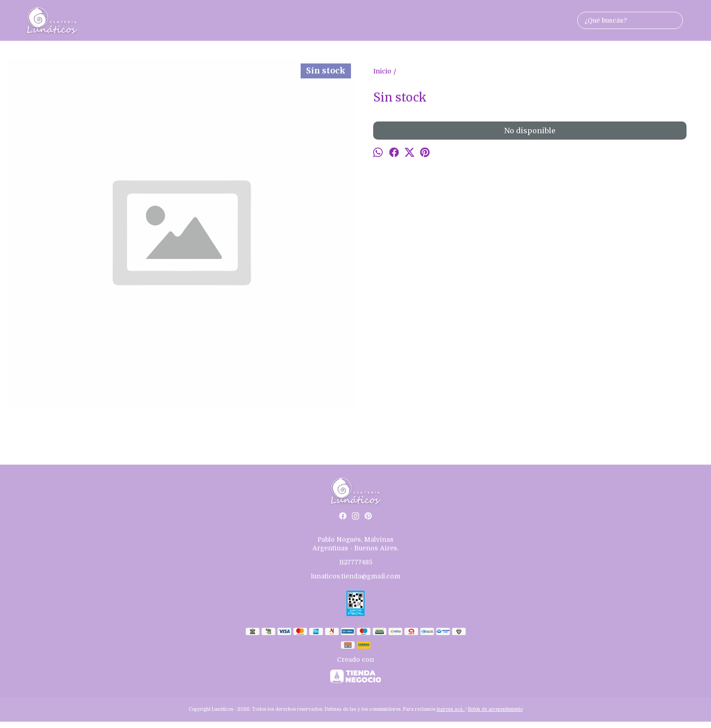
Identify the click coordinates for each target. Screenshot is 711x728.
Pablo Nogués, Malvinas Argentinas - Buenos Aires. (355, 544)
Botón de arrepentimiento (495, 709)
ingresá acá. (451, 709)
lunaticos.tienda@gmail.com (356, 576)
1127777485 (356, 562)
